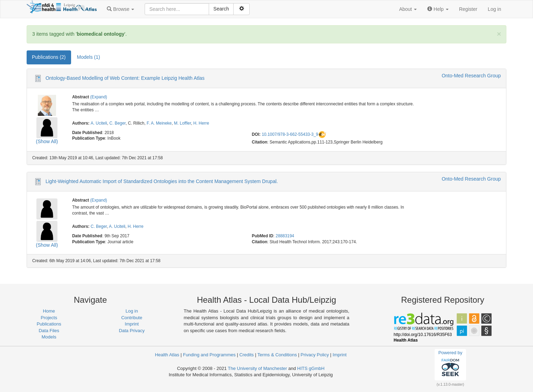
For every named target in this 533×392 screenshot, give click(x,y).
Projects (49, 318)
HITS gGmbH (311, 368)
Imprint (132, 324)
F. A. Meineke (159, 123)
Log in (494, 9)
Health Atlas (167, 355)
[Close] (499, 34)
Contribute (132, 318)
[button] (120, 9)
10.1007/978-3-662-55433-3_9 (290, 134)
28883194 (285, 236)
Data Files (49, 331)
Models (49, 337)
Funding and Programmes (209, 355)
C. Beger (117, 123)
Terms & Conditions (277, 355)
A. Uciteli (99, 123)
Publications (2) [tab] (49, 57)
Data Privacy (132, 331)
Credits (246, 355)
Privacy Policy (315, 355)
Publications (49, 324)
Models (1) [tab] (89, 57)
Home (49, 311)
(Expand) (99, 97)
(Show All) (47, 141)
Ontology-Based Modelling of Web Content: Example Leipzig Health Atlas (125, 78)
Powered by (451, 364)
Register (468, 9)
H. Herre (201, 123)
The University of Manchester (258, 368)
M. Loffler (183, 123)
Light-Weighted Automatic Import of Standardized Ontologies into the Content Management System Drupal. (162, 181)
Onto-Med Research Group (471, 76)
